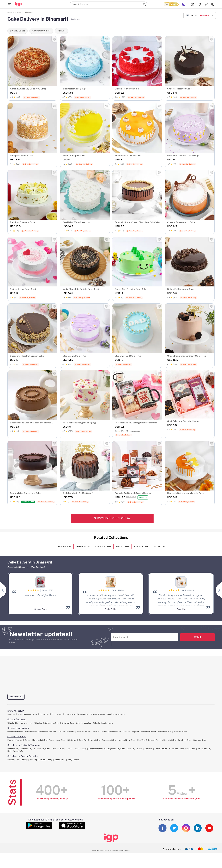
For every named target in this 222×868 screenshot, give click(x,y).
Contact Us (44, 714)
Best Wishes (60, 760)
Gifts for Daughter (131, 732)
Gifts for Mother (100, 732)
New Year (184, 749)
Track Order (57, 714)
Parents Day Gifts (42, 749)
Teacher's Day (80, 749)
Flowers (19, 740)
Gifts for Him (26, 723)
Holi (9, 751)
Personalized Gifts (57, 740)
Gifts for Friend (180, 732)
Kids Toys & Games (145, 740)
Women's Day (19, 751)
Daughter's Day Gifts (116, 749)
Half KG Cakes (123, 546)
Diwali (140, 749)
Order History (71, 714)
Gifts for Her (13, 723)
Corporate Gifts (109, 740)
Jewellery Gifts (184, 740)
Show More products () (112, 518)
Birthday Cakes (64, 546)
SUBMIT (198, 637)
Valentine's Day (204, 749)
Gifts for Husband (15, 732)
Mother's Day (13, 749)
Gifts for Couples (83, 723)
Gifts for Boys (68, 723)
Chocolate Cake (141, 546)
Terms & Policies (98, 714)
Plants (10, 740)
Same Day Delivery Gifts (89, 740)
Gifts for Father (84, 732)
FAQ (109, 714)
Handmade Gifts (39, 740)
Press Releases (24, 714)
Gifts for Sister (165, 732)
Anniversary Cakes (103, 546)
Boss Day (131, 749)
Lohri (193, 749)
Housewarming (46, 760)
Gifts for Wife (31, 732)
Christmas (174, 749)
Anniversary (22, 760)
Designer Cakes (83, 546)
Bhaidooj (149, 749)
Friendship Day (58, 749)
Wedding (33, 760)
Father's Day (27, 749)
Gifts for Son (115, 732)
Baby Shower (73, 760)
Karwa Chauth (161, 749)
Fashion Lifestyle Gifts (166, 740)
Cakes (27, 740)
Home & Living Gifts (126, 740)
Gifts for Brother (149, 732)
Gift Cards (72, 740)
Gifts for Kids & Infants (103, 723)
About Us (11, 714)
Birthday (11, 760)
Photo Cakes (159, 546)
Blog (35, 714)
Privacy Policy (119, 714)
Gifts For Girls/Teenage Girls (47, 723)
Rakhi (70, 749)
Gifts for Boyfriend (48, 732)
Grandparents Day (97, 749)
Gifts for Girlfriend (66, 732)
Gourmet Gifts (200, 740)
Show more (16, 697)
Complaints (83, 714)
